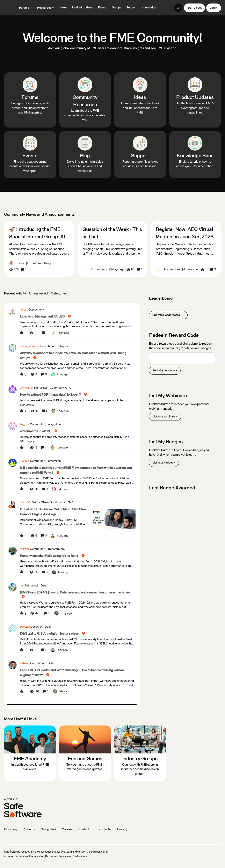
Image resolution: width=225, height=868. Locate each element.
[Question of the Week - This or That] (113, 249)
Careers (67, 829)
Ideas (63, 8)
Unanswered (38, 293)
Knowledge (149, 8)
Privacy (122, 829)
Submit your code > (165, 371)
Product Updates (82, 8)
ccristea (25, 627)
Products (29, 829)
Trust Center (103, 829)
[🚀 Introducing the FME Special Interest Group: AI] (39, 249)
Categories (59, 293)
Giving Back (49, 829)
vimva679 (26, 388)
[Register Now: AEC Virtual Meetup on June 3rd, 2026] (186, 249)
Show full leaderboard (168, 315)
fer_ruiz (25, 424)
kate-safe (26, 503)
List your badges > (164, 463)
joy (22, 586)
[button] (194, 8)
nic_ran (25, 461)
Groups (117, 8)
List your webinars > (165, 417)
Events (103, 8)
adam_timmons (30, 346)
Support (131, 8)
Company (11, 829)
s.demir (25, 663)
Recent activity (15, 293)
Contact (84, 829)
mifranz (25, 549)
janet (23, 310)
